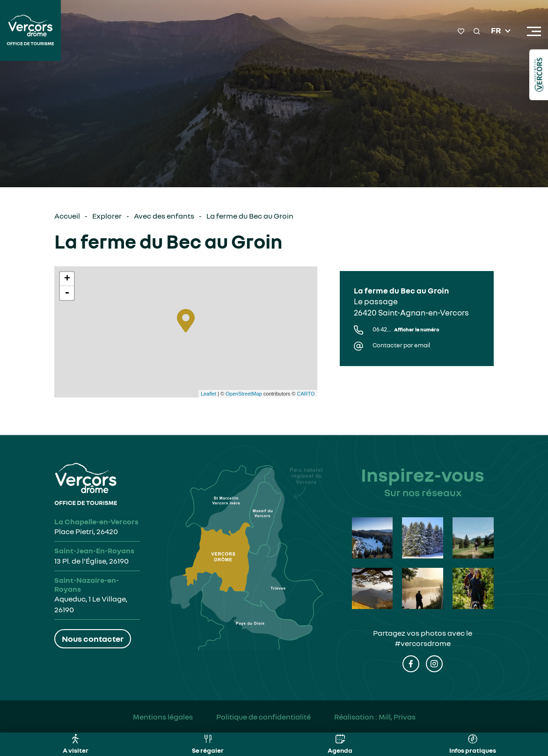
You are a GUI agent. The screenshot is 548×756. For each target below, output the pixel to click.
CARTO (306, 394)
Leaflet (208, 394)
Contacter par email (401, 345)
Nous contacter (93, 639)
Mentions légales (163, 717)
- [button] (67, 293)
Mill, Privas (397, 717)
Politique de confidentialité (263, 717)
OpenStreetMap (244, 394)
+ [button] (67, 279)
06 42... (406, 329)
